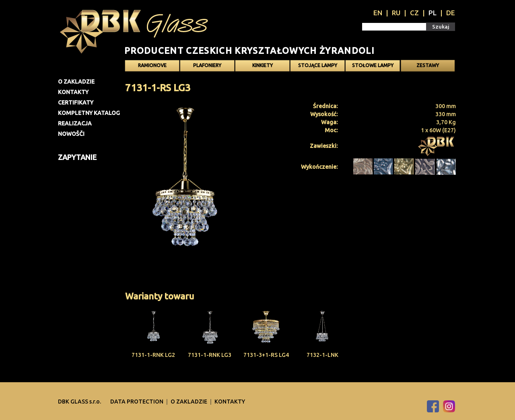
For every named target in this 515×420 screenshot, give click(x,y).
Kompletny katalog (89, 113)
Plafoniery (207, 65)
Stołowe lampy (373, 65)
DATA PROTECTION (137, 402)
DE (451, 13)
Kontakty (73, 92)
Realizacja (75, 123)
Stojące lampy (318, 65)
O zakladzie (76, 82)
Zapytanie (77, 157)
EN (378, 13)
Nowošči (71, 134)
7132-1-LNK (322, 355)
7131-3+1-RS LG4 (266, 355)
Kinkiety (263, 65)
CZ (414, 13)
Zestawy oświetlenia (428, 67)
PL (433, 13)
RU (396, 13)
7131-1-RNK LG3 (210, 355)
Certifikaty (76, 102)
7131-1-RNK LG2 (153, 355)
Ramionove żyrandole (152, 67)
